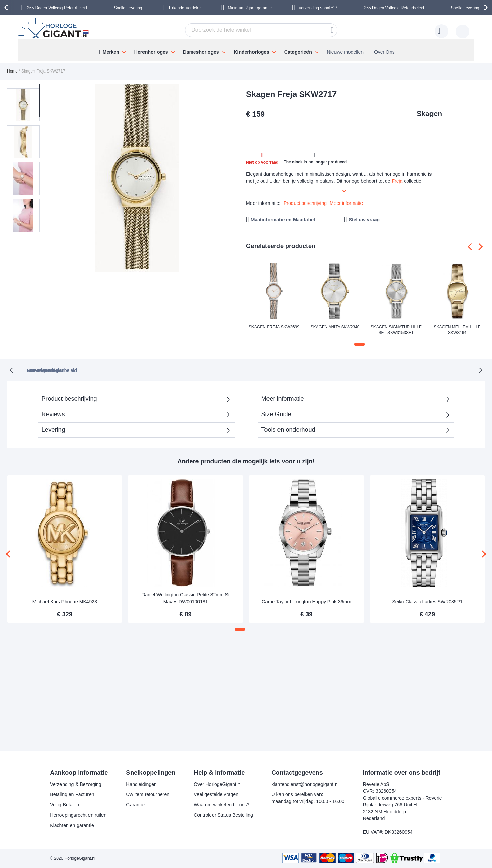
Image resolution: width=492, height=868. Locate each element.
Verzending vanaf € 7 (318, 8)
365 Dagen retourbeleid (190, 370)
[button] (57, 179)
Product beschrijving (305, 203)
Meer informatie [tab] (283, 398)
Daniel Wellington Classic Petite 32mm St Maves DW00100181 (185, 597)
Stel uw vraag (364, 220)
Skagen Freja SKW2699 (274, 327)
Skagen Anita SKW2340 (335, 327)
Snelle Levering (128, 8)
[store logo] (55, 29)
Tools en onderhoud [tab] (288, 429)
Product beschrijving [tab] (69, 398)
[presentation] (7, 8)
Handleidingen (141, 784)
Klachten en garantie (72, 825)
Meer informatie (346, 203)
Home (12, 71)
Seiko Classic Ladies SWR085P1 (427, 601)
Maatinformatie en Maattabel (283, 220)
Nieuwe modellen (345, 52)
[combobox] (261, 30)
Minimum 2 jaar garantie (250, 8)
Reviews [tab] (53, 413)
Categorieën (298, 52)
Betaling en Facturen (72, 794)
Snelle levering (318, 370)
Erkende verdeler (258, 370)
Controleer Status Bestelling (223, 815)
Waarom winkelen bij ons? (222, 805)
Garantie (135, 805)
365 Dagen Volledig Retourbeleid (57, 8)
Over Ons (384, 52)
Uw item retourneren (148, 794)
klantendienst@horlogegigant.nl (305, 784)
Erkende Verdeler (185, 8)
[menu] (246, 50)
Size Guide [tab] (276, 413)
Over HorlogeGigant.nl (217, 784)
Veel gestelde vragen (216, 794)
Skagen (429, 113)
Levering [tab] (53, 429)
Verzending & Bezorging (76, 784)
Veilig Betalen (64, 805)
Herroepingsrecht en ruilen (78, 815)
